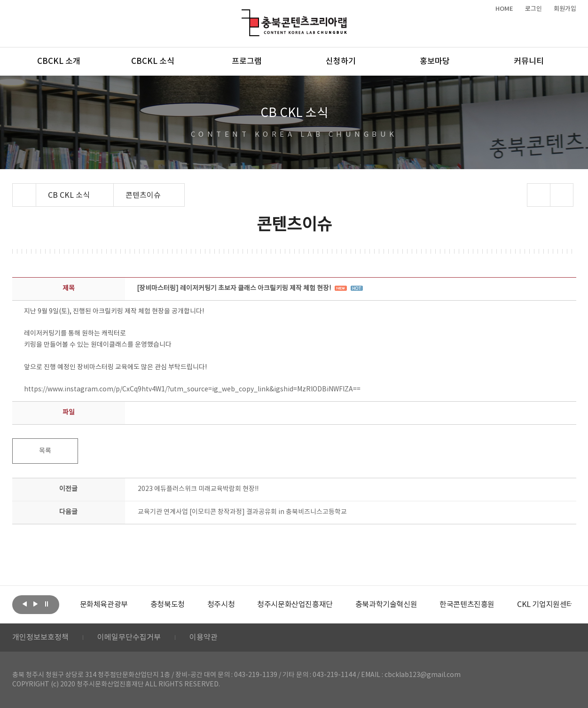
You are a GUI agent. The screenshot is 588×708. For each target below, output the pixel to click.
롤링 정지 (47, 604)
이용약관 (204, 638)
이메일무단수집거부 (129, 638)
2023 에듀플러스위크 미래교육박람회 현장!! (198, 489)
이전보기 (25, 604)
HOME (504, 9)
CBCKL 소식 (153, 62)
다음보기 (36, 604)
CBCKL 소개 (59, 62)
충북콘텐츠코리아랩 (244, 15)
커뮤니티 (529, 62)
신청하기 (341, 62)
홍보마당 (435, 62)
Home (15, 189)
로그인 (533, 9)
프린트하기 (561, 195)
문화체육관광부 (104, 605)
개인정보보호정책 (40, 638)
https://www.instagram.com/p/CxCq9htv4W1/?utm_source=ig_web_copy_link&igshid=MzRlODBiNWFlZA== (192, 389)
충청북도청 (168, 605)
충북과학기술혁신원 (386, 605)
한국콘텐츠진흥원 (467, 605)
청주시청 (221, 605)
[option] (104, 605)
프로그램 (247, 62)
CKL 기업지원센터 (545, 605)
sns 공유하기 (538, 195)
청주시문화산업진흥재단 (295, 605)
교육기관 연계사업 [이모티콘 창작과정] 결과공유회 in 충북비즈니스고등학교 (242, 512)
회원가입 (565, 9)
